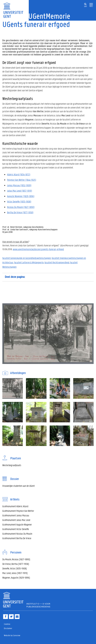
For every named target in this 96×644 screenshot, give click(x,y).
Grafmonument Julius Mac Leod (16, 520)
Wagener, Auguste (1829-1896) (16, 577)
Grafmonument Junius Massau (16, 515)
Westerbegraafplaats (12, 465)
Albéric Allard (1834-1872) (19, 174)
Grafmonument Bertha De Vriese (17, 538)
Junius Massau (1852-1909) (19, 185)
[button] (91, 4)
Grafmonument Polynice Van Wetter (18, 511)
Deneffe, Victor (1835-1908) (15, 568)
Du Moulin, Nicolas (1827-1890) (16, 559)
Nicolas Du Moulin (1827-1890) (21, 207)
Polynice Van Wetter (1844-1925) (22, 180)
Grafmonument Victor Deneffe (16, 529)
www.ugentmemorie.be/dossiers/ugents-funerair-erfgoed (38, 249)
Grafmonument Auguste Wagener (17, 524)
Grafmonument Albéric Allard (15, 506)
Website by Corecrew (12, 636)
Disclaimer (8, 628)
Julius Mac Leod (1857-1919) (20, 191)
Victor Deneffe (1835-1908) (19, 201)
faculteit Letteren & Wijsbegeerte (29, 262)
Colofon (7, 624)
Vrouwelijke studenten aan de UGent (19, 486)
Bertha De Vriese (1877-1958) (20, 212)
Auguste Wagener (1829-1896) (21, 196)
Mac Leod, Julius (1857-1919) (15, 573)
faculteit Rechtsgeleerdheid (57, 262)
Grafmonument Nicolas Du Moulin (17, 534)
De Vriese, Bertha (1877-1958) (16, 564)
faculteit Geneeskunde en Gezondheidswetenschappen (27, 258)
